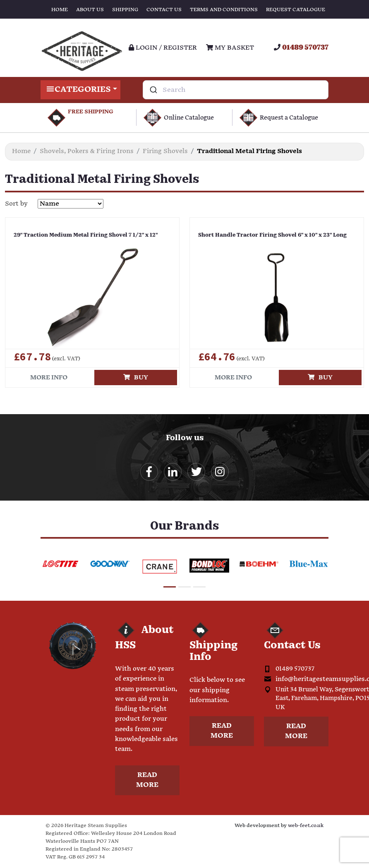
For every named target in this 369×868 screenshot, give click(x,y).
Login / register (163, 48)
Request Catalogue (296, 10)
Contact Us (164, 10)
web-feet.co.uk (306, 826)
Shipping (125, 10)
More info (49, 378)
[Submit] (153, 90)
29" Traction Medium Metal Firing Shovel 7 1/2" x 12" (86, 235)
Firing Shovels (165, 151)
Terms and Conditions (224, 10)
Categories (80, 90)
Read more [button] (147, 780)
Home (60, 10)
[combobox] (236, 90)
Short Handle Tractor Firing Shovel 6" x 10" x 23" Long (272, 235)
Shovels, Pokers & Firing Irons (87, 151)
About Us (90, 10)
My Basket (230, 48)
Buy (135, 378)
